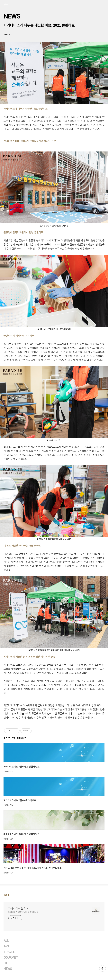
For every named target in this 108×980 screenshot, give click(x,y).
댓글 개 (6, 895)
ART (7, 946)
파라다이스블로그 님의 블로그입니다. (24, 912)
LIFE (6, 963)
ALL (6, 941)
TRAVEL (9, 952)
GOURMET (11, 958)
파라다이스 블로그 (18, 908)
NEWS (12, 16)
